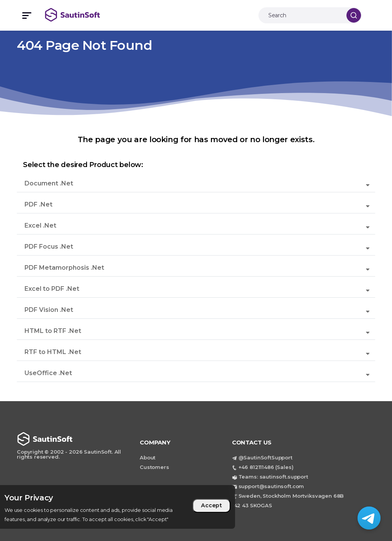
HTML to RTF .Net (53, 331)
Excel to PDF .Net (52, 289)
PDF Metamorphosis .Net (64, 268)
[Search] (301, 15)
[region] (118, 507)
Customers (154, 467)
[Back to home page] (81, 15)
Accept (212, 505)
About (148, 457)
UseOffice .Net (48, 373)
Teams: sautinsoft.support (273, 477)
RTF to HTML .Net (53, 352)
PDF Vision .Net (49, 310)
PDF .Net (38, 204)
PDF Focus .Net (49, 247)
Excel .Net (40, 225)
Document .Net (49, 183)
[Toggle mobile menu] (23, 16)
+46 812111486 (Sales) (266, 467)
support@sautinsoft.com (271, 486)
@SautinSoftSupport (265, 457)
